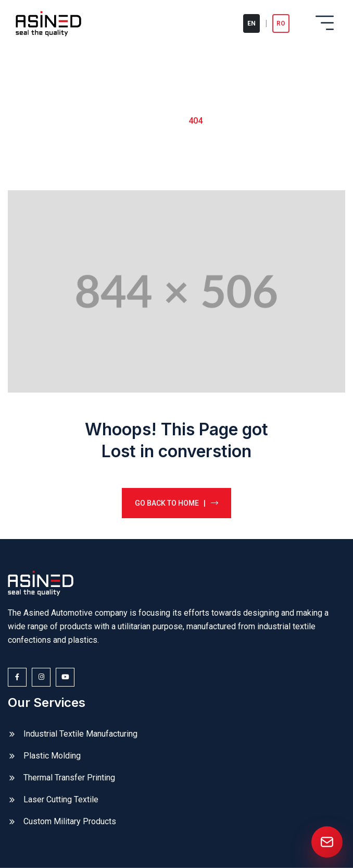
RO (281, 23)
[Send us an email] (327, 842)
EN (251, 23)
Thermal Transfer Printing (69, 778)
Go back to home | (176, 503)
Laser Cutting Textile (61, 799)
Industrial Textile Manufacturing (80, 734)
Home (162, 120)
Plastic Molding (52, 756)
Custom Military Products (70, 821)
